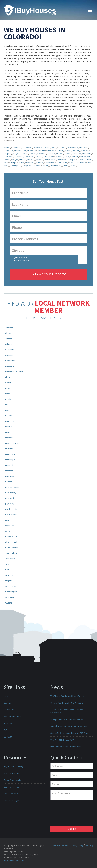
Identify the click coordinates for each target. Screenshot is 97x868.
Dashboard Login (11, 800)
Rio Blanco (50, 163)
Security (89, 845)
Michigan (9, 449)
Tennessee (10, 559)
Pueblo (40, 163)
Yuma (73, 166)
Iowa (7, 410)
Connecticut (11, 361)
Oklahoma (10, 526)
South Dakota (11, 553)
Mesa (23, 160)
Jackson (18, 157)
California (10, 350)
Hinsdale (87, 154)
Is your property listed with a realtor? (21, 259)
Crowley (51, 151)
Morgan (72, 160)
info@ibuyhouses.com (14, 860)
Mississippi (10, 460)
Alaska (8, 333)
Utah (7, 570)
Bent (54, 148)
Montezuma (50, 160)
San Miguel (15, 166)
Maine (8, 432)
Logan (15, 160)
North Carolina (12, 509)
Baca (47, 148)
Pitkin (21, 163)
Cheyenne (8, 151)
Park (6, 163)
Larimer (75, 157)
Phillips (13, 163)
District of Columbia (14, 372)
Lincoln (7, 160)
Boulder (62, 148)
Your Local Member (12, 716)
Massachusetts (12, 443)
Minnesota (10, 454)
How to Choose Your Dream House (66, 747)
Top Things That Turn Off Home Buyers (67, 696)
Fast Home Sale (11, 794)
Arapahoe (27, 148)
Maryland (9, 438)
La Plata (59, 157)
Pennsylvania (11, 537)
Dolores (85, 151)
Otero (81, 160)
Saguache (81, 163)
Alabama (9, 328)
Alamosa (16, 148)
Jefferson (29, 157)
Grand (67, 154)
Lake (67, 157)
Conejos (32, 151)
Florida (8, 377)
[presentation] (63, 814)
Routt (72, 163)
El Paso (24, 154)
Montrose (62, 160)
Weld (66, 166)
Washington (56, 166)
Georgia (9, 383)
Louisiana (9, 427)
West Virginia (11, 592)
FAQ (6, 730)
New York (9, 504)
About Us (8, 723)
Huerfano (8, 157)
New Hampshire (12, 487)
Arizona (9, 339)
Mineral (31, 160)
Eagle (16, 154)
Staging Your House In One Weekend (67, 703)
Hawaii (8, 388)
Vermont (9, 575)
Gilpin (60, 154)
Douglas (7, 154)
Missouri (9, 465)
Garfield (51, 154)
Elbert (32, 154)
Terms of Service (61, 845)
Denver (76, 151)
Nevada (9, 482)
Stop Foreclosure (12, 773)
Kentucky (10, 421)
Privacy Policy (77, 845)
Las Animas (85, 157)
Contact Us (9, 737)
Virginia (9, 581)
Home (6, 696)
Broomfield (73, 148)
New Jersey (11, 493)
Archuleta (38, 148)
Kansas (9, 416)
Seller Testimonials (12, 780)
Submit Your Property (49, 274)
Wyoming (9, 603)
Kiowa (38, 157)
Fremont (41, 154)
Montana (9, 471)
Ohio (7, 520)
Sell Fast (8, 703)
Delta (68, 151)
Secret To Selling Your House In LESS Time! (69, 733)
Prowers (30, 163)
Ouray (89, 160)
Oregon (9, 531)
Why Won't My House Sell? (62, 740)
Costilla (41, 151)
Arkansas (9, 344)
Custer (60, 151)
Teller (46, 166)
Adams (7, 148)
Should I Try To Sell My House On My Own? (69, 726)
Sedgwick (27, 166)
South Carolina (12, 548)
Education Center (12, 710)
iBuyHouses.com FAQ (13, 766)
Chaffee (84, 148)
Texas (8, 564)
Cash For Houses (11, 787)
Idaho (8, 394)
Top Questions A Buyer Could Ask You (67, 719)
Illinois (8, 399)
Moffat (39, 160)
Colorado (9, 355)
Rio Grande (62, 163)
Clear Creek (21, 151)
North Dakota (11, 515)
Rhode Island (11, 542)
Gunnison (77, 154)
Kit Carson (48, 157)
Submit (72, 829)
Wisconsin (10, 597)
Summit (37, 166)
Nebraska (10, 476)
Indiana (8, 405)
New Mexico (11, 498)
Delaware (10, 366)
